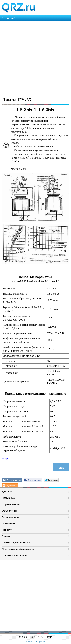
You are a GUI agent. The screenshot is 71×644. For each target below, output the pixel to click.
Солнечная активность (16, 555)
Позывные (8, 498)
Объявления (9, 511)
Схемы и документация (16, 543)
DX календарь (10, 517)
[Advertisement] (35, 58)
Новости (7, 530)
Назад (5, 458)
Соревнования (11, 504)
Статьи (6, 536)
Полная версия (36, 642)
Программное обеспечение (18, 549)
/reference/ (8, 18)
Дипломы (8, 492)
